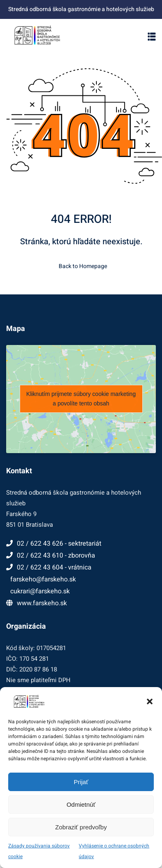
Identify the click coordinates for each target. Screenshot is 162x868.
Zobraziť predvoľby (81, 827)
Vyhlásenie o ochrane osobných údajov (114, 851)
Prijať (81, 782)
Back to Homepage (81, 266)
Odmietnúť (81, 804)
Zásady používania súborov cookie (39, 851)
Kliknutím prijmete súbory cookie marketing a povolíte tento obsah (81, 399)
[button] (150, 701)
